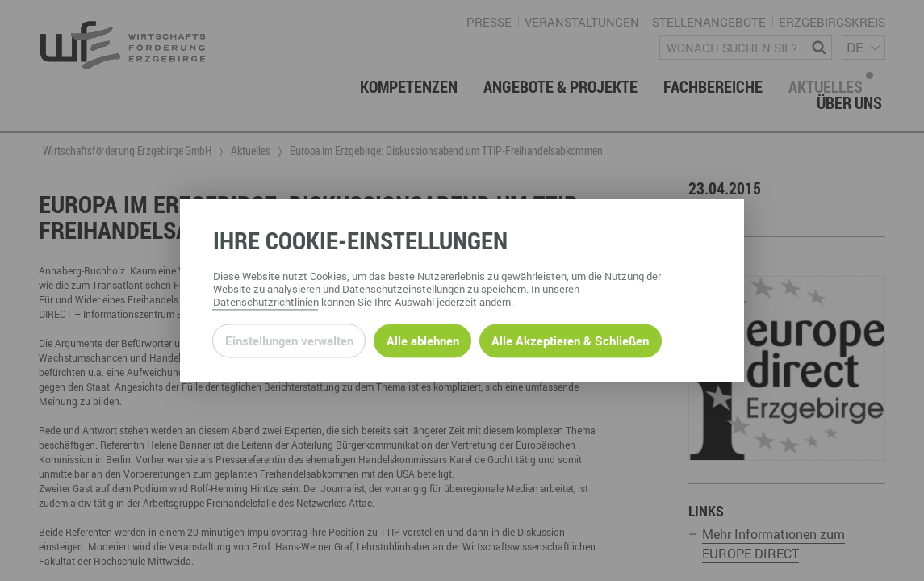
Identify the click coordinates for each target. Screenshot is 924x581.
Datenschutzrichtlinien (266, 303)
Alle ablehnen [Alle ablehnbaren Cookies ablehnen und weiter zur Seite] (423, 341)
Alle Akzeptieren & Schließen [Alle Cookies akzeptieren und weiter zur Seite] (570, 341)
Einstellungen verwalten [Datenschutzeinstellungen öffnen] (289, 341)
